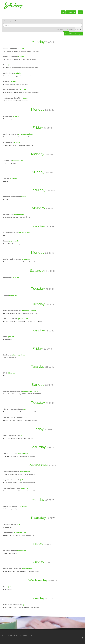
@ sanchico (22, 551)
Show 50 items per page (74, 34)
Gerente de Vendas (11, 233)
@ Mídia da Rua (24, 233)
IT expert (7, 81)
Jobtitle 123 (8, 160)
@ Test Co (13, 295)
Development (9, 142)
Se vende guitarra (10, 551)
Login (71, 12)
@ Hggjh (17, 142)
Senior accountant (11, 57)
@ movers (24, 488)
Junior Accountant (11, 134)
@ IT (18, 524)
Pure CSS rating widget (12, 197)
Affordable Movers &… (12, 472)
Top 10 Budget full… (11, 454)
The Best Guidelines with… (14, 417)
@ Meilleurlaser (28, 569)
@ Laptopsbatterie (29, 311)
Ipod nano (7, 355)
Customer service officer (13, 98)
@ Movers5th (25, 472)
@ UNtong (14, 179)
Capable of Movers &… (12, 480)
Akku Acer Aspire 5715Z (12, 436)
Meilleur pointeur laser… (13, 569)
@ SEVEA (11, 337)
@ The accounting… (25, 134)
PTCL (5, 373)
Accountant (8, 116)
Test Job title (9, 533)
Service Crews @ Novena (13, 391)
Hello (6, 587)
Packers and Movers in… (13, 259)
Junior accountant (11, 48)
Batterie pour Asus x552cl (13, 605)
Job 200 (7, 179)
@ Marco (16, 116)
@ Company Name (18, 355)
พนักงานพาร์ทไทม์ (9, 215)
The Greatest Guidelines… (13, 409)
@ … (25, 409)
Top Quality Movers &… (12, 488)
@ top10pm (26, 259)
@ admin (21, 48)
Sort (78, 29)
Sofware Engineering (12, 506)
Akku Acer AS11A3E (10, 319)
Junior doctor (9, 73)
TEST (5, 337)
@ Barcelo (17, 277)
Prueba (6, 241)
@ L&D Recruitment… (30, 391)
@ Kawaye (11, 373)
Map (60, 29)
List (66, 29)
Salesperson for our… (12, 90)
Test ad (6, 295)
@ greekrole (14, 241)
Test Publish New (10, 524)
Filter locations (20, 21)
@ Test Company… (20, 533)
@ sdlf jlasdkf (19, 215)
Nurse (6, 65)
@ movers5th (23, 454)
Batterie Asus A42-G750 (12, 311)
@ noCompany (18, 160)
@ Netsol (23, 506)
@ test (24, 197)
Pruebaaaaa (8, 277)
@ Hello (11, 587)
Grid (72, 29)
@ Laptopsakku (23, 319)
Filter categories (9, 21)
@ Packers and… (26, 480)
